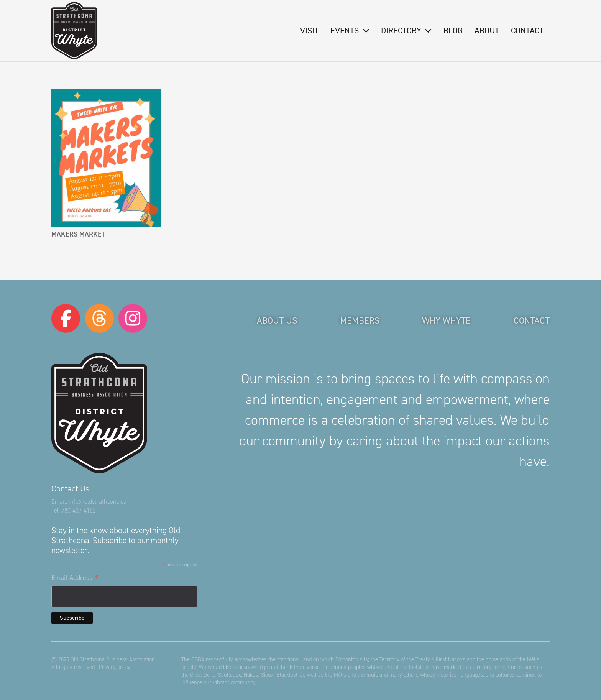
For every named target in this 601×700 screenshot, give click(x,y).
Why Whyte (446, 320)
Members (360, 320)
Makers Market (78, 234)
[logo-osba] (74, 31)
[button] (364, 31)
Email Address (75, 578)
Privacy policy (115, 667)
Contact (532, 320)
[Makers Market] (106, 158)
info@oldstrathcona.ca (98, 502)
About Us (277, 320)
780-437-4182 (79, 510)
